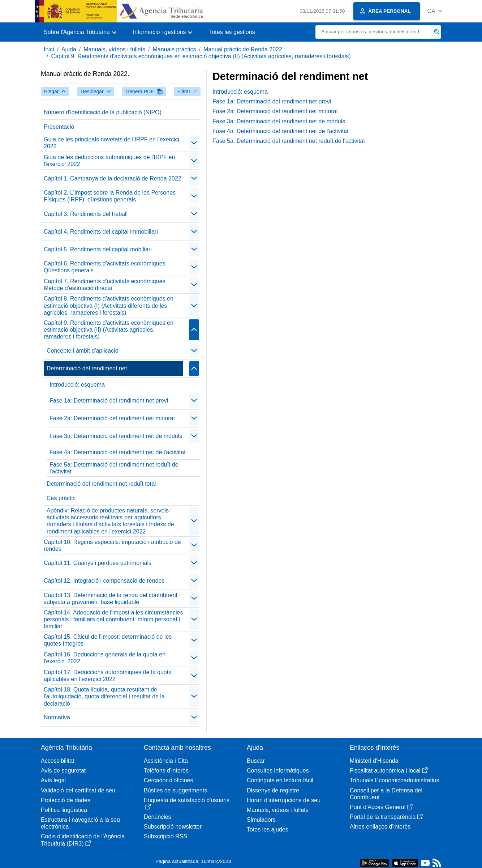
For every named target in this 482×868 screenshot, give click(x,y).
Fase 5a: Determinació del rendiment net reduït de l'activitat (114, 468)
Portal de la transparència (386, 817)
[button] (435, 11)
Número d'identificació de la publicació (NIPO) (103, 112)
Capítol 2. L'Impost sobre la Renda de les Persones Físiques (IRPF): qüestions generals (110, 196)
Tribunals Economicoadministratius (395, 780)
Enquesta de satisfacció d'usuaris (187, 803)
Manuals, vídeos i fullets (114, 49)
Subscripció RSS (165, 836)
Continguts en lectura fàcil (280, 780)
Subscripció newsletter (173, 827)
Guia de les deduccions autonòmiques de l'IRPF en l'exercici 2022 (109, 161)
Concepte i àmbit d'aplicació (83, 351)
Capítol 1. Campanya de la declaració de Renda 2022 (113, 178)
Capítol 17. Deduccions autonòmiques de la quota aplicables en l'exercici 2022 (108, 676)
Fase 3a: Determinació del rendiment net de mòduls (116, 436)
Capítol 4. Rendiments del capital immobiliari (101, 232)
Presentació (59, 127)
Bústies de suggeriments (175, 790)
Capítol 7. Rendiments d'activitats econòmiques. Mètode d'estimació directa (105, 285)
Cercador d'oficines (168, 780)
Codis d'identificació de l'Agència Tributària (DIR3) (83, 840)
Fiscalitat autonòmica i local (389, 771)
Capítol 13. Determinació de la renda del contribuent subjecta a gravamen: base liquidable (111, 599)
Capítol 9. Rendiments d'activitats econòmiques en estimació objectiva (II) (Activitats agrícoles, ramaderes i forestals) (201, 56)
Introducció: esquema (77, 385)
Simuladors (261, 820)
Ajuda (69, 49)
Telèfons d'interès (166, 771)
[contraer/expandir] (194, 143)
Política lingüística (64, 810)
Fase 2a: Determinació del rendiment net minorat (112, 418)
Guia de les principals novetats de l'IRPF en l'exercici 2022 (111, 143)
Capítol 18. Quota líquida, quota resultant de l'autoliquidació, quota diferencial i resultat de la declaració (104, 696)
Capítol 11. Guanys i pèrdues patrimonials (98, 563)
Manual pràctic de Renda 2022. (244, 49)
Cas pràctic (61, 498)
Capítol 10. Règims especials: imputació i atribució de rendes (112, 545)
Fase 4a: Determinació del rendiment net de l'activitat (118, 452)
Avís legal (53, 780)
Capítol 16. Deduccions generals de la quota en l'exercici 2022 (105, 658)
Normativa (57, 717)
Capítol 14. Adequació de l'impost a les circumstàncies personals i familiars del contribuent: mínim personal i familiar (113, 619)
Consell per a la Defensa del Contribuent (386, 794)
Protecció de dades (66, 800)
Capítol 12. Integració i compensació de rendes (104, 581)
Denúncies (158, 817)
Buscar (256, 761)
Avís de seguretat (63, 771)
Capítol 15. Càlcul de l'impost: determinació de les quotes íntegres (108, 640)
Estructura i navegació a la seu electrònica (80, 823)
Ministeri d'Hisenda (374, 761)
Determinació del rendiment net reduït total (101, 484)
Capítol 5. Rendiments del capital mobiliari (98, 249)
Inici (49, 49)
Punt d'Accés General (381, 807)
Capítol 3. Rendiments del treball (86, 214)
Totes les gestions (232, 32)
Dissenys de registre (273, 790)
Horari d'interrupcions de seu (284, 800)
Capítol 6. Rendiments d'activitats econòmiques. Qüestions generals (105, 267)
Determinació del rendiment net (87, 368)
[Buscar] (373, 32)
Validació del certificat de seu (78, 790)
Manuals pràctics (174, 49)
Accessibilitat (57, 761)
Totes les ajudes (268, 829)
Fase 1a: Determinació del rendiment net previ (109, 401)
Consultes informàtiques (278, 771)
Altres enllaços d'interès (380, 827)
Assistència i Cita (166, 761)
